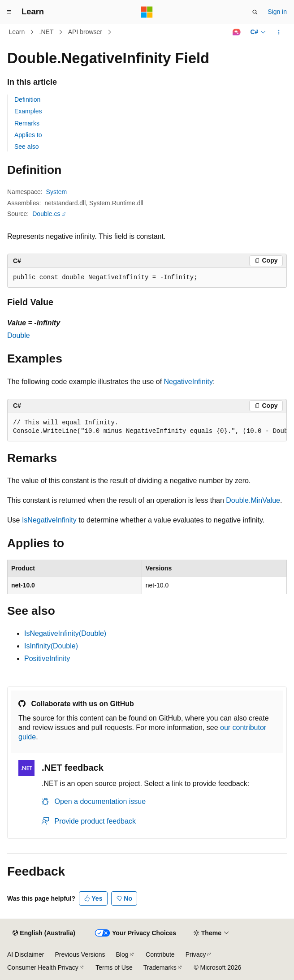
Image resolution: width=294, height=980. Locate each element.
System (57, 192)
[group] (147, 427)
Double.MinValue (253, 500)
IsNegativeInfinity (49, 520)
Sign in (277, 12)
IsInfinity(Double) (51, 646)
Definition (27, 99)
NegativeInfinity (188, 382)
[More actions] (279, 32)
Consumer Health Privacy (43, 967)
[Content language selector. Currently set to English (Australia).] (44, 933)
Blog (122, 954)
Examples (28, 111)
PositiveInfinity (47, 658)
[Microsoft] (147, 12)
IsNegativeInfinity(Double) (65, 633)
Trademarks (160, 967)
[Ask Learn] (236, 32)
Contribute (160, 954)
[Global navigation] (9, 12)
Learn (17, 32)
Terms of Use (114, 967)
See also (26, 147)
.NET (47, 32)
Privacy (196, 954)
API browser (85, 32)
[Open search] (255, 12)
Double (19, 335)
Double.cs (46, 214)
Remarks (27, 123)
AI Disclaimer (26, 954)
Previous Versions (80, 954)
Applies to (28, 135)
